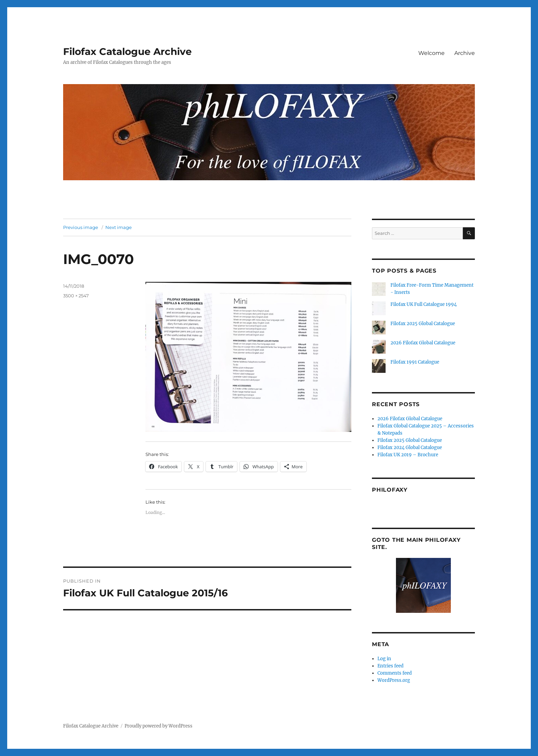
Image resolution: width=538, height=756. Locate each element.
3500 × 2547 (76, 296)
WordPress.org (394, 680)
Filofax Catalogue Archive (127, 51)
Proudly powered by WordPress (159, 726)
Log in (384, 659)
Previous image (81, 227)
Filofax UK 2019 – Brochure (408, 455)
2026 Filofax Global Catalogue (423, 343)
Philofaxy (390, 490)
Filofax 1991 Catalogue (415, 362)
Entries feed (390, 666)
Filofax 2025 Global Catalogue (423, 324)
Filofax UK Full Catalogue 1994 (424, 304)
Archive (465, 53)
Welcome (431, 53)
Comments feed (395, 673)
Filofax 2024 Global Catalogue (410, 448)
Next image (119, 227)
